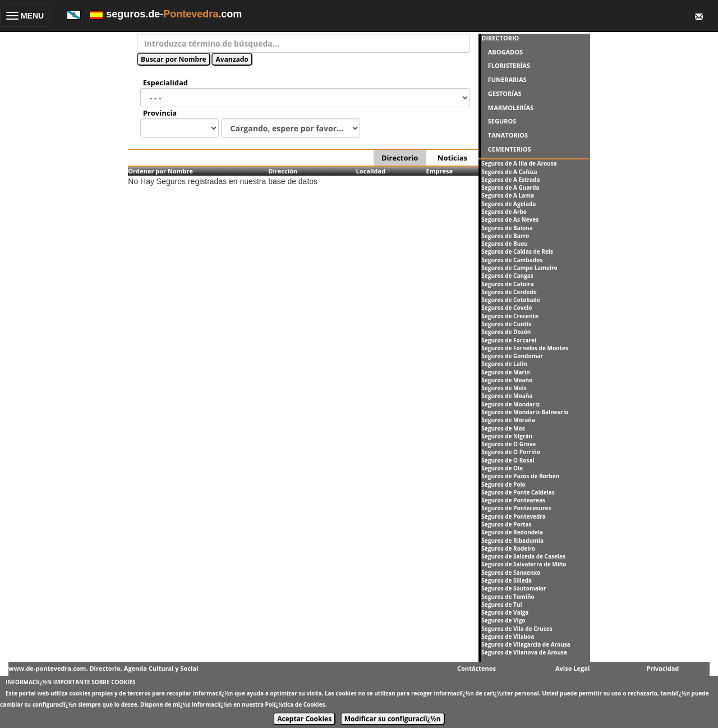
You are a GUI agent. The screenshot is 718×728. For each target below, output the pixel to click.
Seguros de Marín (505, 372)
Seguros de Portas (506, 524)
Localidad (371, 171)
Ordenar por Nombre (160, 171)
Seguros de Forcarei (509, 340)
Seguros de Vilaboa (508, 637)
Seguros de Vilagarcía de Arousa (526, 644)
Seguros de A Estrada (510, 180)
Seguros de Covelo (507, 308)
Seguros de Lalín (504, 364)
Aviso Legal (572, 668)
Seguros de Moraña (508, 420)
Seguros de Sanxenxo (511, 573)
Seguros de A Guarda (510, 187)
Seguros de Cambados (512, 260)
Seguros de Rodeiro (508, 548)
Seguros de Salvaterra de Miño (524, 564)
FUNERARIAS (507, 79)
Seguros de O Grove (508, 444)
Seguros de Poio (503, 484)
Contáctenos (477, 668)
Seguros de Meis (504, 388)
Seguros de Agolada (508, 204)
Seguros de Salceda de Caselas (523, 556)
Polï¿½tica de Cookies (295, 704)
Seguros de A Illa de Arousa (519, 163)
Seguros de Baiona (507, 228)
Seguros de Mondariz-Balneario (525, 412)
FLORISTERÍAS (509, 65)
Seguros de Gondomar (512, 356)
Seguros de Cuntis (506, 324)
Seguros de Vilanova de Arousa (524, 652)
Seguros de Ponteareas (513, 500)
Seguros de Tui (501, 605)
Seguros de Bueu (505, 244)
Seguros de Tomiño (508, 597)
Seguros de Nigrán (507, 436)
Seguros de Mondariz (510, 404)
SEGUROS (502, 121)
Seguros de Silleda (507, 580)
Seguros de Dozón (506, 332)
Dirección (283, 171)
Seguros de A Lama (508, 195)
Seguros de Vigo (503, 620)
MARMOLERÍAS (511, 107)
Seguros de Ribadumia (512, 541)
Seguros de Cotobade (510, 300)
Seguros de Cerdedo (509, 292)
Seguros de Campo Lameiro (519, 268)
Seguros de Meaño (507, 380)
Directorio (400, 158)
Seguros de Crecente (510, 316)
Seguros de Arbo (504, 212)
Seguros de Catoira (507, 284)
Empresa (440, 171)
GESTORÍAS (505, 93)
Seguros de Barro (505, 236)
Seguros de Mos (503, 428)
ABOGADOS (505, 52)
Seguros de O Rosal (508, 460)
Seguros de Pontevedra (514, 516)
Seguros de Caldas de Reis (517, 251)
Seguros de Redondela (512, 532)
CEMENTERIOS (510, 149)
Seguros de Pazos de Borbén (520, 476)
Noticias (452, 158)
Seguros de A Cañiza (509, 172)
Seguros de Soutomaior (514, 588)
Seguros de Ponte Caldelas (518, 492)
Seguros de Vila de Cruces (517, 629)
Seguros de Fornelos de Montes (525, 348)
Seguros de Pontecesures (516, 508)
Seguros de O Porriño (511, 452)
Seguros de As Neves (510, 219)
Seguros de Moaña (507, 396)
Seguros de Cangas (507, 276)
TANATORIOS (508, 135)
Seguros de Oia (502, 468)
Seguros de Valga (505, 612)
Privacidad (663, 668)
